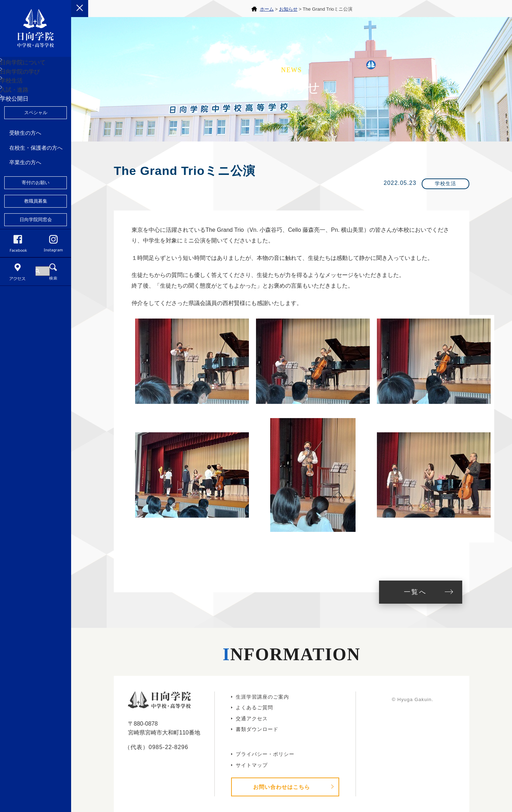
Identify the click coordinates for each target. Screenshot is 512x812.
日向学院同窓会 (36, 274)
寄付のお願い (36, 237)
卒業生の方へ (25, 217)
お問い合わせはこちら (282, 787)
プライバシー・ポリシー (265, 754)
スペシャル (36, 167)
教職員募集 (36, 256)
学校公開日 (23, 148)
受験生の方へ (25, 188)
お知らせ (288, 9)
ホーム (267, 9)
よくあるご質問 (254, 707)
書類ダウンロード (257, 729)
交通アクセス (252, 718)
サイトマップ (252, 765)
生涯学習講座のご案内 (262, 697)
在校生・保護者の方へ (36, 202)
